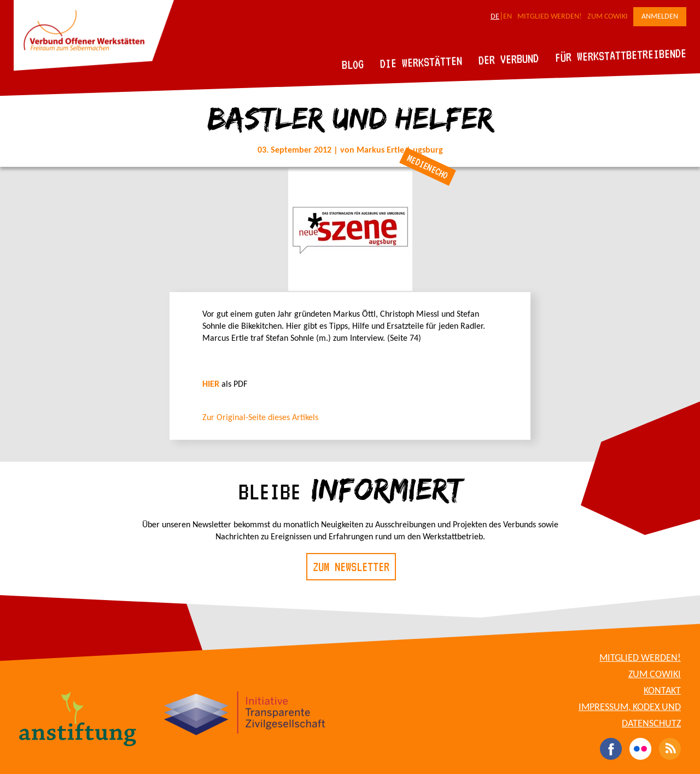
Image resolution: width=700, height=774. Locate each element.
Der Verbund (509, 59)
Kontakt (662, 691)
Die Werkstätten (421, 62)
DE (495, 17)
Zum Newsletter (351, 567)
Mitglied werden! (550, 17)
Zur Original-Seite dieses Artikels (260, 418)
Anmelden (660, 17)
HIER (211, 385)
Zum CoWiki (608, 17)
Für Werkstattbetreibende (620, 55)
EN (507, 17)
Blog (353, 64)
